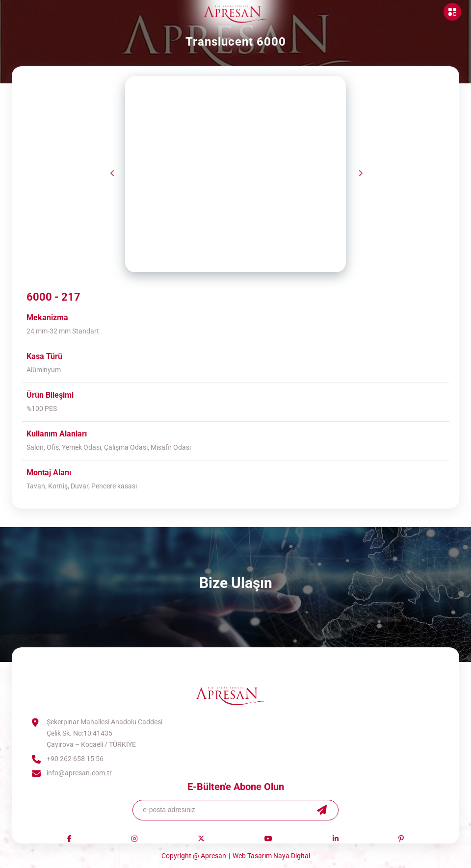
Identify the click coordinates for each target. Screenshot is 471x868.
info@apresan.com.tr (79, 773)
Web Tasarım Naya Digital (271, 856)
